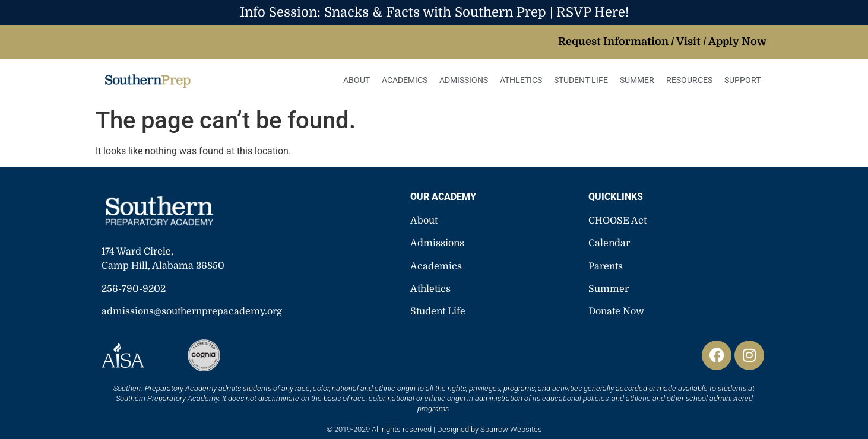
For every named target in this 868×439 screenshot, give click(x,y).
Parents (606, 266)
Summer (637, 80)
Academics (405, 80)
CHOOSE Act (617, 221)
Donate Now (616, 311)
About (357, 80)
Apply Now (737, 42)
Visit (688, 42)
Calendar (609, 243)
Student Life (581, 80)
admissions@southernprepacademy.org (192, 311)
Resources (689, 80)
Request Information (613, 42)
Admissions (464, 80)
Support (742, 80)
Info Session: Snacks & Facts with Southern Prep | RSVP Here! (434, 12)
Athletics (521, 80)
